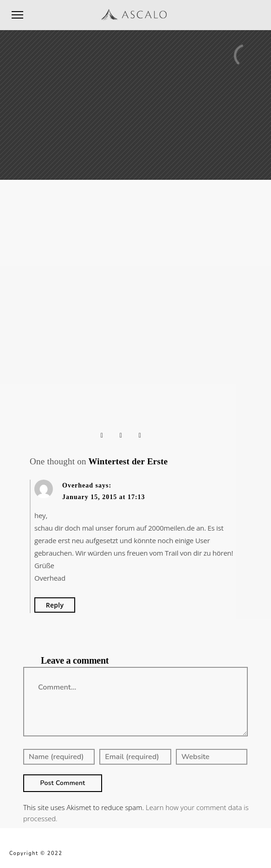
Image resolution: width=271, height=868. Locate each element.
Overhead (78, 485)
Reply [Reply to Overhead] (55, 605)
